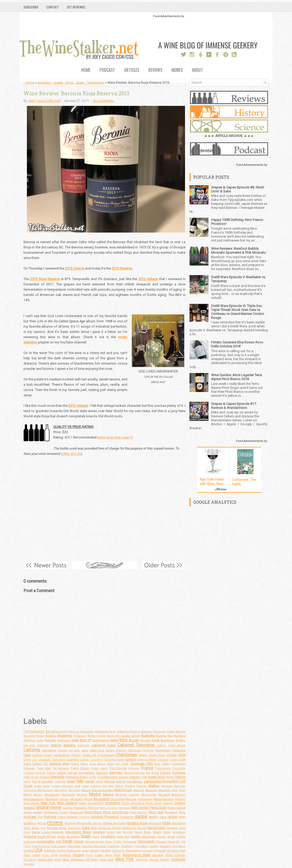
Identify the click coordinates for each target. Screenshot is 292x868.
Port (40, 817)
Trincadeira (141, 846)
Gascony (102, 773)
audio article (131, 736)
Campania (49, 750)
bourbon (181, 740)
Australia (148, 736)
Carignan (134, 750)
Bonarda (145, 740)
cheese (143, 755)
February (30, 768)
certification (62, 755)
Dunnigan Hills (142, 764)
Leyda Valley (42, 786)
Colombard (96, 760)
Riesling (133, 823)
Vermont (148, 851)
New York (48, 803)
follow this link (71, 454)
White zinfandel (176, 855)
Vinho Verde (50, 855)
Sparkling (108, 836)
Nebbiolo (180, 799)
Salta (94, 828)
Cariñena (148, 750)
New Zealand (67, 803)
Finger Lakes (99, 768)
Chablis (76, 755)
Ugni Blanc (179, 846)
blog (124, 740)
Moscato (77, 799)
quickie (141, 817)
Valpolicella (73, 851)
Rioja (69, 82)
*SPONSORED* (34, 732)
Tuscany (165, 846)
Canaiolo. (75, 750)
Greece (45, 777)
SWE (59, 842)
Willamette (45, 860)
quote (153, 817)
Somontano (179, 832)
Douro (111, 764)
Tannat (79, 841)
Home (86, 70)
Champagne (106, 755)
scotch (110, 832)
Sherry (157, 832)
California (32, 750)
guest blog (156, 777)
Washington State (137, 855)
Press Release (68, 817)
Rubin (27, 828)
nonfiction (113, 803)
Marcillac (180, 786)
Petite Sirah (158, 808)
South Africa (47, 837)
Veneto (94, 851)
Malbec (154, 786)
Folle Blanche (118, 768)
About (197, 70)
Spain (80, 82)
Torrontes (74, 846)
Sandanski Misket (109, 828)
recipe (172, 817)
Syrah (67, 841)
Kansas (110, 781)
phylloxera (51, 812)
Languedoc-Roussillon (161, 781)
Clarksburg (58, 760)
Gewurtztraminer (134, 773)
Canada (63, 750)
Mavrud (138, 790)
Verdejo (106, 851)
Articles (132, 70)
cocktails (72, 759)
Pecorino (93, 808)
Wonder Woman (159, 860)
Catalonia (179, 750)
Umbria (29, 851)
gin (148, 773)
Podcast (107, 70)
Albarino (123, 732)
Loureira (96, 786)
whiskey (158, 855)
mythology (145, 799)
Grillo (93, 777)
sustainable (45, 841)
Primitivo (84, 817)
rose (167, 823)
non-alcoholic (96, 803)
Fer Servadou (61, 768)
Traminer (113, 846)
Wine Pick (125, 859)
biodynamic (101, 740)
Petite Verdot (177, 808)
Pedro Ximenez (108, 808)
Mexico (108, 794)
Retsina (42, 823)
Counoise (163, 760)
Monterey (52, 799)
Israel (71, 781)
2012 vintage (148, 279)
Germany (116, 773)
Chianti (172, 755)
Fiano (75, 768)
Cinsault (44, 759)
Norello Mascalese (133, 803)
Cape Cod (97, 750)
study (171, 837)
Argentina (65, 736)
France (147, 768)
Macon (120, 786)
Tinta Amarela (40, 846)
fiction (85, 768)
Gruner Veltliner (130, 777)
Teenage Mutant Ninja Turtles (103, 842)
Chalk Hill (89, 755)
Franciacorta (163, 768)
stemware (149, 837)
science (99, 832)
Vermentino (134, 851)
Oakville (168, 803)
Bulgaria (69, 745)
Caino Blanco (177, 745)
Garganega (86, 773)
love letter (108, 786)
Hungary (47, 781)
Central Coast (42, 755)
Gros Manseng (107, 777)
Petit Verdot (140, 808)
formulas (134, 768)
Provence (127, 817)
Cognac (84, 760)
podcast (30, 817)
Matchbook (123, 790)
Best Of (85, 740)
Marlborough (45, 790)
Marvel (86, 790)
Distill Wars (79, 764)
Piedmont (76, 812)
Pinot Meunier (138, 812)
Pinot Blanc (93, 812)
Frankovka (179, 768)
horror (27, 782)
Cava (27, 755)
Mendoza (68, 795)
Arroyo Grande (97, 736)
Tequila (161, 842)
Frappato (29, 773)
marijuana (30, 790)
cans (85, 750)
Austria (161, 736)
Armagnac (80, 736)
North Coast (154, 803)
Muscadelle (118, 799)
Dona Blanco (98, 764)
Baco (170, 736)
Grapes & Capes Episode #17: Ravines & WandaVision (234, 406)
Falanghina (178, 764)
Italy (80, 781)
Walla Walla (113, 855)
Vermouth (160, 851)
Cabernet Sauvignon (136, 745)
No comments (103, 101)
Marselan (74, 790)
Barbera (180, 736)
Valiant (61, 851)
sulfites (181, 837)
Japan (90, 781)
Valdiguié (49, 851)
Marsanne (61, 790)
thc (178, 842)
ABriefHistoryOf (57, 732)
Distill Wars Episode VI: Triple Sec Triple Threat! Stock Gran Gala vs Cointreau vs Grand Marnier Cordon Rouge (238, 312)
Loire (85, 786)
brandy (56, 745)
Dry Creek (122, 764)
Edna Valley (162, 764)
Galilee (61, 773)
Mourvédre (102, 799)
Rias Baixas (94, 823)
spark (96, 837)
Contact (53, 7)
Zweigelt (29, 864)
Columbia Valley (114, 760)
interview (60, 782)
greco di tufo (31, 777)
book (156, 740)
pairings (68, 808)
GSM (144, 777)
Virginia (78, 855)
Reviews (155, 70)
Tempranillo (96, 82)
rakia (163, 817)
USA (38, 850)
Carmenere (162, 750)
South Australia (68, 837)
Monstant (164, 795)
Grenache (57, 777)
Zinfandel (178, 859)
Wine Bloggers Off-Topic (80, 860)
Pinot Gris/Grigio (116, 812)
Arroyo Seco (114, 736)
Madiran (142, 786)
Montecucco (178, 795)
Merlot (95, 794)
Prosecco (112, 817)
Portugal (50, 817)
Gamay (72, 773)
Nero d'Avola (31, 803)
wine (58, 860)
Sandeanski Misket (134, 828)
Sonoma (30, 836)
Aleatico (135, 732)
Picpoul (64, 812)
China (27, 760)
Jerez (99, 781)
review (58, 82)
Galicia (51, 773)
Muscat (131, 799)
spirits (136, 836)
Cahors (162, 745)
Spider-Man (123, 837)
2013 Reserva (122, 268)
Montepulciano (34, 799)
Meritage (82, 795)
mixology (134, 795)
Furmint (40, 773)
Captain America (116, 750)
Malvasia (167, 786)
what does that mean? (115, 437)
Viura (89, 855)
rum (43, 828)
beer (75, 740)
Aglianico (102, 732)
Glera (155, 773)
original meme (49, 808)
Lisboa (56, 786)
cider (35, 760)
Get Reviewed (76, 7)
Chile (182, 755)
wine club (107, 860)
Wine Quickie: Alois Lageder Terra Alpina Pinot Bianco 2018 (237, 377)
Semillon (128, 832)
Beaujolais (64, 740)
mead (182, 790)
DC (46, 764)
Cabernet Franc (104, 745)
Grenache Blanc (77, 777)
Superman (30, 842)
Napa (158, 799)
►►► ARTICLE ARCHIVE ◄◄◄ (229, 136)
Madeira (130, 786)
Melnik (28, 795)
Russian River (57, 828)
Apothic (51, 736)
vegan (85, 851)
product (97, 817)
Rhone (82, 823)
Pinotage (171, 812)
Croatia (174, 760)
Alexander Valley (164, 732)
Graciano (44, 82)
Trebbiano (127, 846)
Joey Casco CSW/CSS (44, 101)
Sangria (172, 828)
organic (29, 808)
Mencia (38, 795)
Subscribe (31, 7)
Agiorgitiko (87, 732)
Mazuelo (151, 790)
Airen (113, 732)
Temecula (130, 842)
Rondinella (155, 823)
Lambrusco (135, 781)
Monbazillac (149, 795)
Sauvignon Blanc (78, 832)
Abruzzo (74, 732)
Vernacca (172, 851)
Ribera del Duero (115, 823)
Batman (51, 740)
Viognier (65, 855)
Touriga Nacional (94, 846)
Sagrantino (74, 828)
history (180, 777)
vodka (99, 855)
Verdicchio (118, 851)
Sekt (118, 832)
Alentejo (147, 732)
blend (114, 740)
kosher (121, 781)
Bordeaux (168, 740)
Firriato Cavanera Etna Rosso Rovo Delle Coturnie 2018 (237, 344)
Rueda (35, 828)
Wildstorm (30, 860)
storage (162, 837)
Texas (171, 842)
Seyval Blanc (143, 832)
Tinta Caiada (58, 846)
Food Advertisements (167, 16)
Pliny (182, 812)
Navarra (168, 799)
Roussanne (179, 823)
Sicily (167, 832)
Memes (177, 70)
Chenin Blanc (157, 755)
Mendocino (52, 795)
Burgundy (84, 745)
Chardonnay (126, 755)
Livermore (67, 786)
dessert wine (59, 764)
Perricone (124, 808)
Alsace (40, 736)
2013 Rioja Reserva (45, 279)
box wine (29, 745)
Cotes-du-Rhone (147, 760)
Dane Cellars (33, 764)
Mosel (88, 799)
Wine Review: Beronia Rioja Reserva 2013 (76, 93)
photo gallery (33, 812)
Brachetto (43, 745)
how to (36, 782)
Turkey (154, 846)
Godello (165, 773)
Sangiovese (156, 828)
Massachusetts (103, 790)
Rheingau (70, 823)
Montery (65, 799)
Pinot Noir (156, 812)
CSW (182, 759)
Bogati (134, 740)
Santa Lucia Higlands (47, 832)
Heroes (170, 777)
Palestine (81, 808)
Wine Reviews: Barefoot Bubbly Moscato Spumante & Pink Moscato (239, 251)
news (82, 803)
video (36, 855)
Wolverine (142, 860)
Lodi (78, 786)
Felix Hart (44, 768)
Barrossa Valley (34, 740)
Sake (86, 828)
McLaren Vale (168, 790)
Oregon (180, 803)
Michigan (121, 795)
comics (131, 759)
